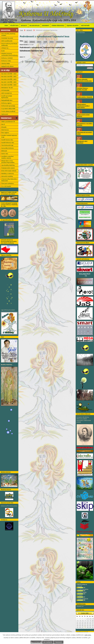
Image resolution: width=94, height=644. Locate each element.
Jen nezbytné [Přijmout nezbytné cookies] (48, 642)
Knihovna (6, 30)
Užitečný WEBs (6, 64)
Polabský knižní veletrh (8, 168)
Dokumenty (46, 26)
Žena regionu (5, 133)
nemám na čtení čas (83, 599)
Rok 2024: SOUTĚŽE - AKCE (9, 74)
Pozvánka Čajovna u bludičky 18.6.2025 (83, 89)
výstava (52, 42)
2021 (26, 42)
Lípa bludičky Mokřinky (8, 165)
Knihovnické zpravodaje (8, 106)
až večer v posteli (82, 592)
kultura (39, 42)
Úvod (6, 26)
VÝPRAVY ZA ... (6, 48)
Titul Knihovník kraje (7, 145)
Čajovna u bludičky (73, 26)
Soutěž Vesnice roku (7, 140)
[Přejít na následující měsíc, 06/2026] (92, 613)
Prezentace (6, 118)
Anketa (79, 582)
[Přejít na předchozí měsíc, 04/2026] (77, 613)
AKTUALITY (24, 26)
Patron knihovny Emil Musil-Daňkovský (9, 44)
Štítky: (21, 41)
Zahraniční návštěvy (7, 176)
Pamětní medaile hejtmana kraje (9, 136)
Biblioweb (4, 151)
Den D (3, 124)
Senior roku (5, 154)
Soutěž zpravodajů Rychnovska (7, 97)
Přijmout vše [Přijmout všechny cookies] (36, 642)
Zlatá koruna (5, 130)
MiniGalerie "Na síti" (7, 88)
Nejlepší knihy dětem (7, 66)
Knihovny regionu (6, 103)
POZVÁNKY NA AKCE (7, 38)
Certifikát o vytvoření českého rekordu (7, 157)
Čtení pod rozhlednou (8, 183)
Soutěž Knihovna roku (8, 143)
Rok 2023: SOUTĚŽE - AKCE (9, 77)
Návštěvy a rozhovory (8, 174)
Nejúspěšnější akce (7, 100)
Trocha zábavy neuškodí (8, 111)
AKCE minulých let (7, 93)
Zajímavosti (5, 114)
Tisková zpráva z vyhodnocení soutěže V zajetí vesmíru (83, 106)
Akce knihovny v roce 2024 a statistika (85, 124)
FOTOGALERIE (5, 90)
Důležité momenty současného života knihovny (10, 54)
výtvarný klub (60, 42)
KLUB (3, 51)
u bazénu (80, 595)
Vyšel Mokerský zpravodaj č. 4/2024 (85, 133)
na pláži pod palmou (83, 589)
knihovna (32, 42)
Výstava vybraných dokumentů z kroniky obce (84, 80)
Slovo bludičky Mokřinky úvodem (8, 35)
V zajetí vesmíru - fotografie (85, 97)
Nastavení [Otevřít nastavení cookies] (59, 642)
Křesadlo (4, 127)
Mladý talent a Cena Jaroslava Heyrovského (8, 162)
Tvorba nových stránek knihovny (83, 115)
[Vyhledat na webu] (85, 65)
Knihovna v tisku (6, 61)
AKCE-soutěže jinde (7, 41)
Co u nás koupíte (6, 186)
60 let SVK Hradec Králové (9, 171)
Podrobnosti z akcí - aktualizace (82, 142)
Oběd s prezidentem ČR (8, 122)
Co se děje (5, 70)
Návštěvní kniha (81, 604)
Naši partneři (85, 26)
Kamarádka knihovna (8, 148)
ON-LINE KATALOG (35, 26)
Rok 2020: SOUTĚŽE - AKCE (9, 85)
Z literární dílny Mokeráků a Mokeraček (9, 180)
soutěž (45, 42)
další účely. (88, 635)
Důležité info (14, 26)
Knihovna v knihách (7, 58)
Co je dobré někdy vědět (8, 109)
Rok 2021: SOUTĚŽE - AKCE (9, 82)
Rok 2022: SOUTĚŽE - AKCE (9, 79)
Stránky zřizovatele (58, 26)
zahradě (80, 586)
